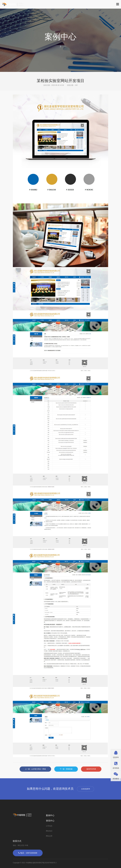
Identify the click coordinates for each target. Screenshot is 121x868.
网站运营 (49, 836)
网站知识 (49, 831)
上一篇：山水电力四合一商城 (35, 769)
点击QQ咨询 (86, 789)
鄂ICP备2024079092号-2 (48, 863)
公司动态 (49, 826)
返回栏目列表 (91, 769)
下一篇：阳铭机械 (66, 769)
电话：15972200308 (28, 853)
